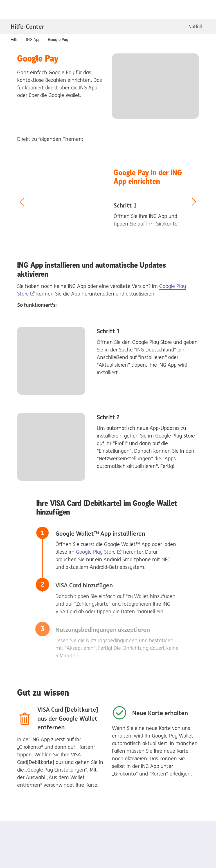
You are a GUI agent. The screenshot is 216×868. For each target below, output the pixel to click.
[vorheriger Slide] (22, 202)
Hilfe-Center (27, 27)
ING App (33, 39)
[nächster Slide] (194, 202)
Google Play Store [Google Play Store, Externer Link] (96, 552)
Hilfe (15, 39)
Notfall (195, 26)
